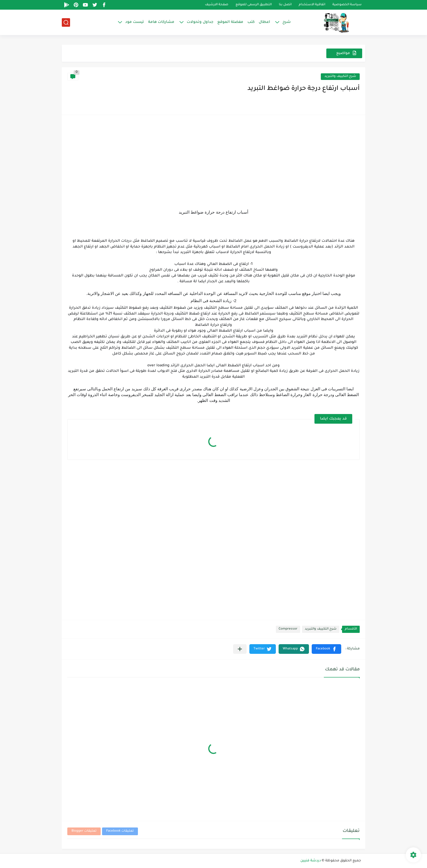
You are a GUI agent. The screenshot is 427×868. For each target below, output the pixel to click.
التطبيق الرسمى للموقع (254, 5)
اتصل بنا (285, 5)
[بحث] (66, 22)
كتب (251, 22)
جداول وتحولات (200, 22)
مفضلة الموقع (230, 22)
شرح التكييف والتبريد (340, 76)
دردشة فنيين (311, 861)
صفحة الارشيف (217, 5)
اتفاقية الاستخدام (312, 5)
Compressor (288, 629)
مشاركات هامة (161, 22)
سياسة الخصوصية (347, 5)
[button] (326, 649)
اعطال (264, 22)
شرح (287, 22)
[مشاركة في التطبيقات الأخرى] (240, 649)
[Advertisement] (213, 159)
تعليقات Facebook (120, 831)
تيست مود (135, 22)
